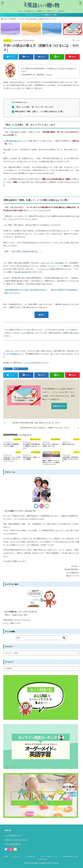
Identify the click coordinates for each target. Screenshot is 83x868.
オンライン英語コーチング (49, 857)
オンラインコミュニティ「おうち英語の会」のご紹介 (41, 15)
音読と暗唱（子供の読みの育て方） (25, 251)
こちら (26, 363)
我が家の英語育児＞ (72, 569)
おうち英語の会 (30, 857)
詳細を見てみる (59, 406)
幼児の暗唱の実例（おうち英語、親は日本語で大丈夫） (26, 290)
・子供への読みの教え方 (12, 844)
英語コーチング (51, 11)
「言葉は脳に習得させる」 (13, 141)
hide (25, 102)
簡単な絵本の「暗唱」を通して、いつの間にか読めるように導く (38, 112)
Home (20, 11)
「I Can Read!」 (59, 263)
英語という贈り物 (40, 863)
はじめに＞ (76, 566)
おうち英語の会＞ (73, 573)
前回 (5, 82)
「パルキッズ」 (45, 263)
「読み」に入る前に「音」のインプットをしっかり (33, 107)
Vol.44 (24, 272)
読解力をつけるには (22, 369)
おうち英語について (29, 11)
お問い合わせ (61, 11)
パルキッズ (7, 41)
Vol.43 (18, 272)
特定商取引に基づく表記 (70, 857)
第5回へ (41, 315)
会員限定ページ (41, 11)
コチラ (49, 75)
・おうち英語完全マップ (12, 835)
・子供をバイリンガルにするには (15, 840)
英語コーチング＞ (73, 576)
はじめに (17, 857)
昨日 (5, 150)
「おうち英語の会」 (13, 354)
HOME (6, 857)
